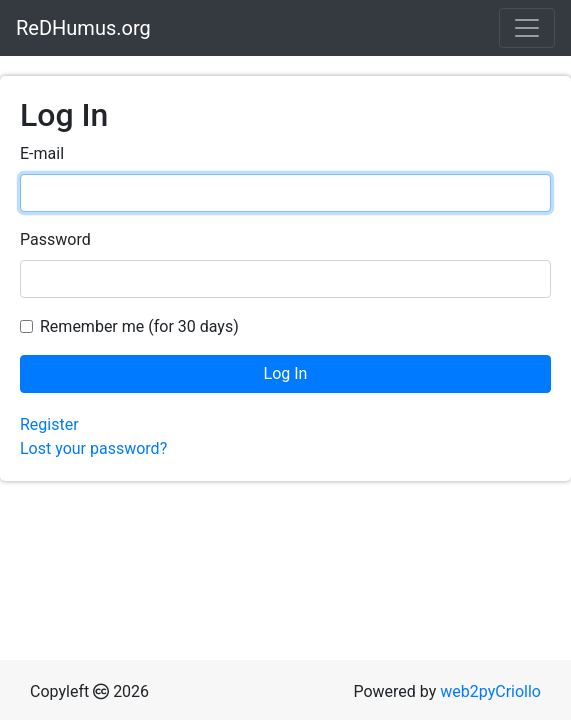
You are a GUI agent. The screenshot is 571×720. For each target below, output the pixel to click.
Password (55, 239)
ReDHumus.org (83, 28)
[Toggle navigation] (527, 28)
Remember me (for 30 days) (139, 326)
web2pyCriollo (490, 691)
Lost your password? (93, 448)
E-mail (42, 153)
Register (49, 424)
